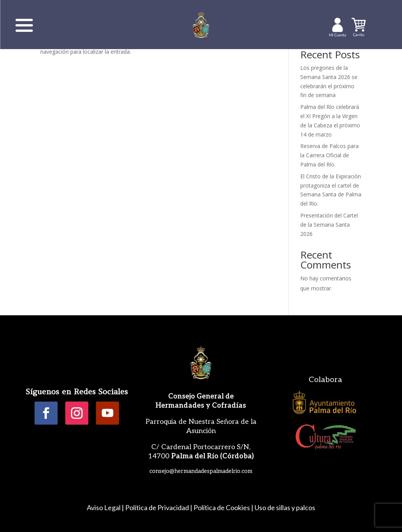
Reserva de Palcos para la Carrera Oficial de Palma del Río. (329, 155)
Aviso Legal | (105, 507)
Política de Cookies (222, 507)
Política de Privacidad (157, 507)
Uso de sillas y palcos (285, 507)
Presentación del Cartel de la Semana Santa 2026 (329, 225)
